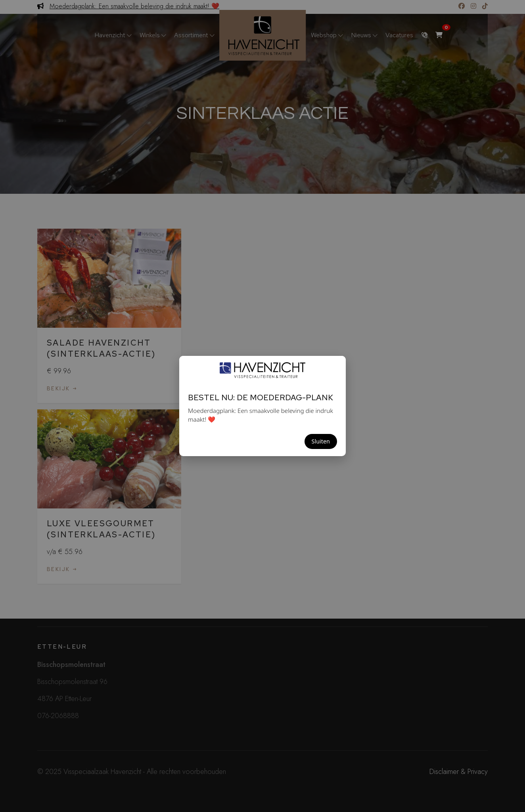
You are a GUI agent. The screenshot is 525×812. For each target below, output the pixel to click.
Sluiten (321, 441)
